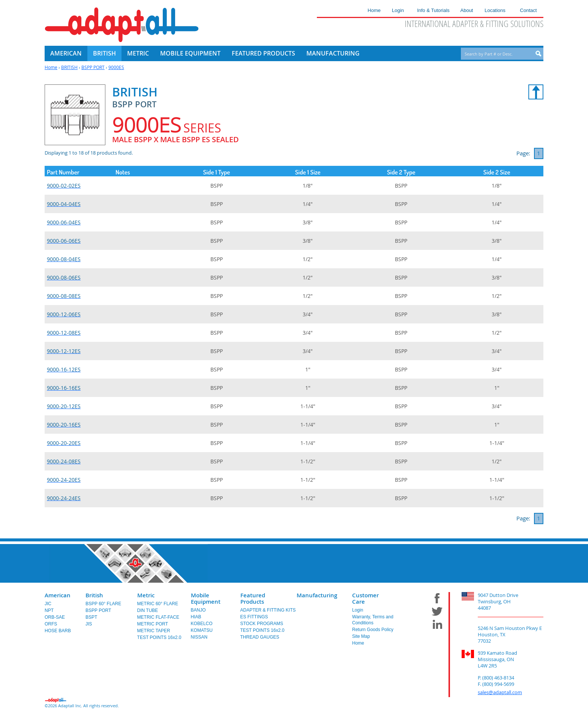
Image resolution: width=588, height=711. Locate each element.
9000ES (116, 67)
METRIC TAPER (154, 631)
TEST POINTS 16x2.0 (159, 637)
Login (358, 610)
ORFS (51, 624)
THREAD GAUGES (260, 637)
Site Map (361, 636)
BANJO (198, 610)
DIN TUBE (148, 610)
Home (51, 67)
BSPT (91, 617)
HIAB (196, 617)
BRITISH (69, 67)
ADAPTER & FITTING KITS (268, 610)
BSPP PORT (93, 67)
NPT (49, 610)
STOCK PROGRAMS (262, 624)
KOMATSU (202, 630)
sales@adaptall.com (500, 692)
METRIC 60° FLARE (158, 604)
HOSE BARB (58, 631)
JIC (48, 604)
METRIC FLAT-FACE (158, 617)
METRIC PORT (153, 624)
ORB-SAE (55, 617)
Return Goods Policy (373, 630)
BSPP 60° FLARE (103, 604)
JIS (89, 624)
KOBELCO (202, 624)
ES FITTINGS (254, 617)
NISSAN (199, 637)
